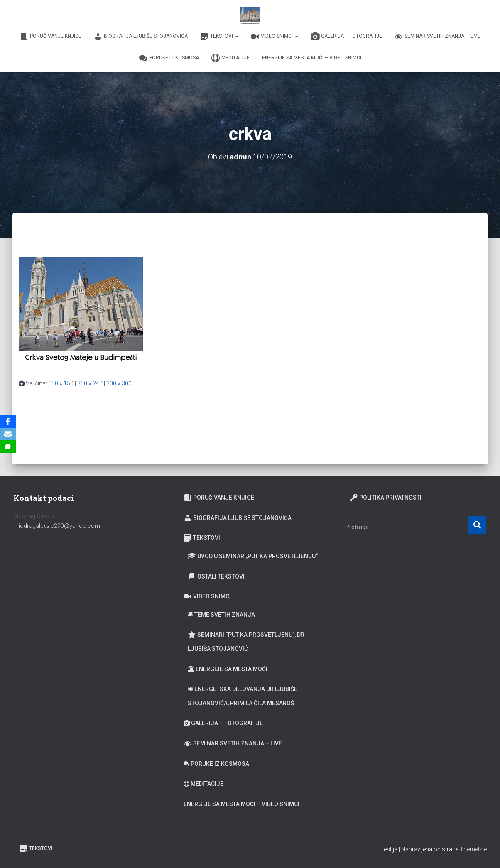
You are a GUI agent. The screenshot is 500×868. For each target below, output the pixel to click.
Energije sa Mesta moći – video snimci (312, 58)
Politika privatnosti (386, 498)
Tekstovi (219, 37)
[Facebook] (8, 422)
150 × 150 (61, 383)
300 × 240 (90, 383)
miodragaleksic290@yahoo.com (57, 526)
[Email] (8, 434)
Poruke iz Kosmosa (169, 58)
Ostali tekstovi (216, 576)
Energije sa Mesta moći (228, 669)
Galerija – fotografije (346, 37)
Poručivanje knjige (51, 37)
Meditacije (230, 58)
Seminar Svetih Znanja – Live (437, 37)
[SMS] (8, 446)
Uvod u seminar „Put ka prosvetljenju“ (253, 556)
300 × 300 (119, 383)
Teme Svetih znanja (221, 615)
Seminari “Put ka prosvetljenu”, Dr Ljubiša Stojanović (246, 641)
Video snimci (275, 37)
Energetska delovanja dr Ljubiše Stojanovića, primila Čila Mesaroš (243, 696)
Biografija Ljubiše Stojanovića (141, 37)
